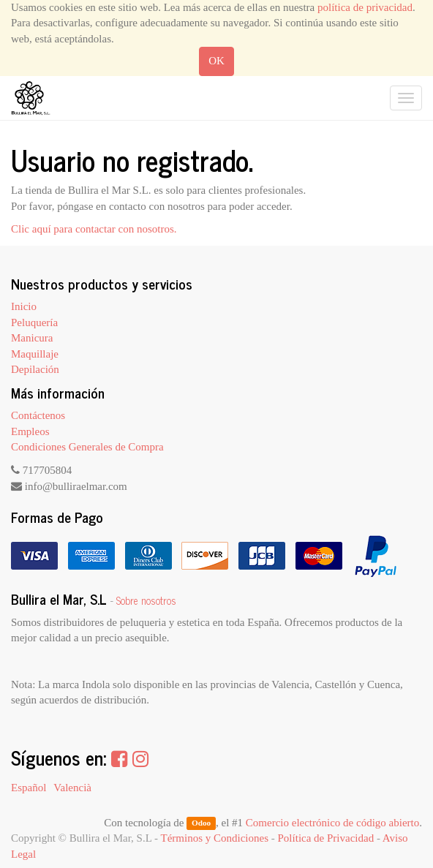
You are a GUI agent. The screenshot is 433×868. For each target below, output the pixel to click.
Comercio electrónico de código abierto (332, 823)
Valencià (72, 788)
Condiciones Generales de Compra (87, 447)
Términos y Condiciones (215, 838)
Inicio (24, 306)
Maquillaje (35, 354)
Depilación (35, 369)
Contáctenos (38, 415)
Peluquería (34, 322)
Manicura (32, 338)
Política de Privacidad (326, 838)
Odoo (201, 823)
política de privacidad (365, 7)
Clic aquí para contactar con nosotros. (94, 229)
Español (29, 788)
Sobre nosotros (146, 600)
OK (217, 61)
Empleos (30, 431)
